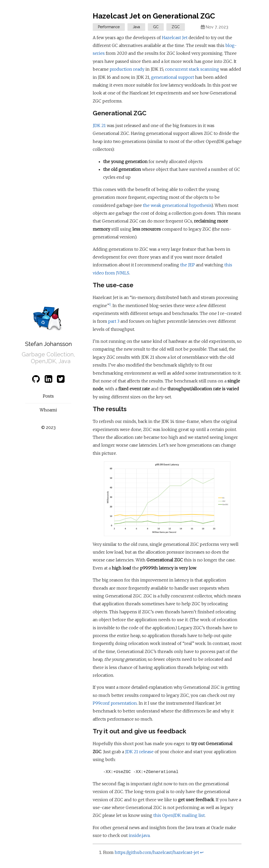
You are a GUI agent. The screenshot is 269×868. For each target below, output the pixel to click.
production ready (127, 69)
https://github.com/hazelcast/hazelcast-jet (157, 852)
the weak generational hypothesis (177, 205)
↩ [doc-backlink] (202, 852)
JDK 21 (99, 125)
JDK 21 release (139, 752)
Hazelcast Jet (175, 38)
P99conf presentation (115, 703)
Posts (48, 396)
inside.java (139, 835)
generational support (173, 77)
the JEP (188, 265)
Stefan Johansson (48, 344)
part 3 (114, 321)
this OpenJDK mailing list (179, 815)
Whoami (48, 410)
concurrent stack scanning (192, 69)
